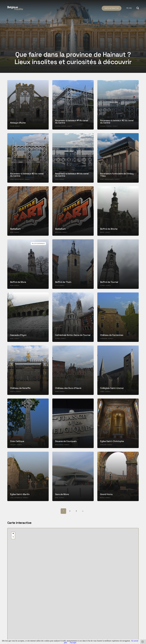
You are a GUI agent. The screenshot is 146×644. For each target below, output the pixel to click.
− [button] (13, 537)
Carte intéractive (112, 8)
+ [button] (13, 534)
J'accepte (73, 643)
